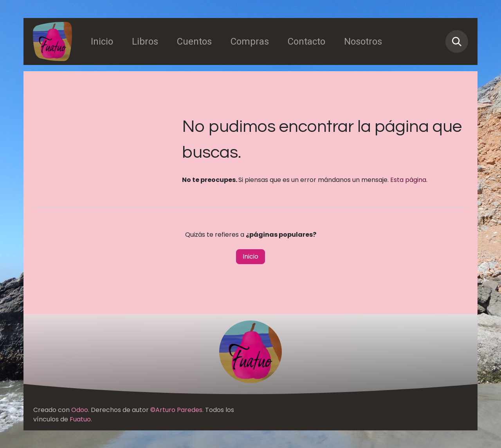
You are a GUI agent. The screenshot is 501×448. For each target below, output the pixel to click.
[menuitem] (102, 41)
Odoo (80, 410)
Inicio (250, 256)
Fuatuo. (81, 419)
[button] (457, 41)
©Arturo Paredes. (177, 410)
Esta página (408, 180)
